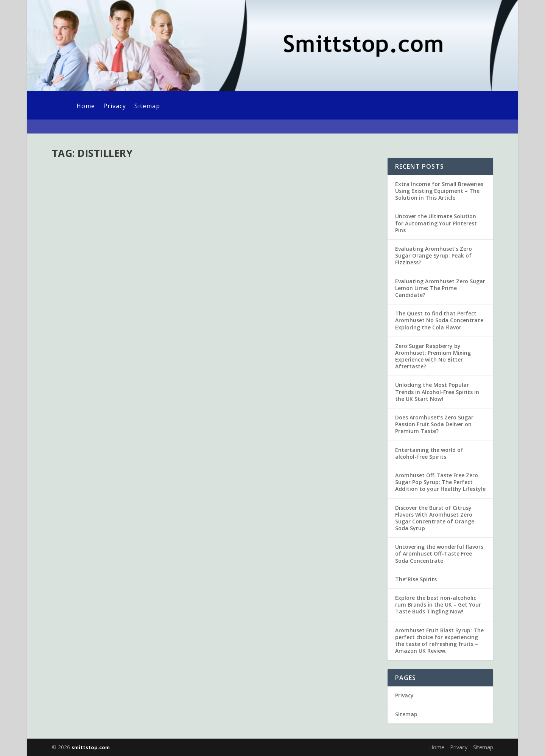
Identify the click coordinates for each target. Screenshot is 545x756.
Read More (79, 252)
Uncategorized (129, 195)
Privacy (115, 107)
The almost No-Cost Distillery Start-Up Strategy (131, 179)
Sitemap (147, 107)
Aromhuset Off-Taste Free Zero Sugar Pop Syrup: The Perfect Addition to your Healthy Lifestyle (440, 482)
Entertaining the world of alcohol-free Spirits (429, 453)
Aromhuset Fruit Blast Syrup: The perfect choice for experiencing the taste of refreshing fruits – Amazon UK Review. (439, 641)
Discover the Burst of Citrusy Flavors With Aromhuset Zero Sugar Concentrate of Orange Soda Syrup (435, 518)
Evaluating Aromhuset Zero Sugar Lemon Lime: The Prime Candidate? (440, 288)
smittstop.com (91, 747)
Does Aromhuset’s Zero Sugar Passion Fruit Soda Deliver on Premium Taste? (434, 424)
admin (73, 195)
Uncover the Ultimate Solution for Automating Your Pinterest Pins (436, 223)
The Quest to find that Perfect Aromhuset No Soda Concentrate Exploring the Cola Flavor (439, 320)
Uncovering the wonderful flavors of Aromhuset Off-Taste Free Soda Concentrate (439, 553)
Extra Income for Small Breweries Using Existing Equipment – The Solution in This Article (439, 191)
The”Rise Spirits (416, 579)
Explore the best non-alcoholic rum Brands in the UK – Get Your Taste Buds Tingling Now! (438, 605)
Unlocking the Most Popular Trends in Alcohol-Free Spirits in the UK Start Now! (437, 392)
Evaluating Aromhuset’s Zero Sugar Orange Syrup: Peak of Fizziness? (434, 255)
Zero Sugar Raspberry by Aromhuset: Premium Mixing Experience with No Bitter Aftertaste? (433, 356)
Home (86, 107)
